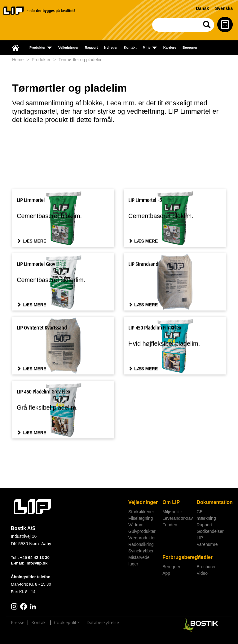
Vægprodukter (142, 538)
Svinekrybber (141, 551)
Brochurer (206, 567)
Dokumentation (211, 502)
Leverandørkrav (177, 518)
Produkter (41, 60)
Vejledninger (68, 48)
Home (18, 60)
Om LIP (171, 502)
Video (202, 573)
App (166, 573)
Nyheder (111, 48)
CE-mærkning (206, 515)
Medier (205, 557)
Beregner (190, 48)
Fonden (170, 525)
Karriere (170, 48)
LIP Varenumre (207, 541)
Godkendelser (210, 531)
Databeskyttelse (103, 624)
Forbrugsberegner (177, 557)
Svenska (224, 8)
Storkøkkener (141, 512)
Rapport (91, 48)
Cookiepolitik (67, 624)
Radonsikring (141, 544)
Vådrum (136, 525)
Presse (18, 624)
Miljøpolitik (172, 512)
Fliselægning (141, 518)
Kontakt (130, 48)
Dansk (202, 8)
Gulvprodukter (142, 531)
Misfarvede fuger (139, 561)
